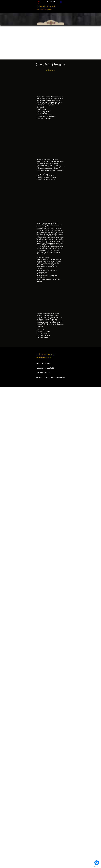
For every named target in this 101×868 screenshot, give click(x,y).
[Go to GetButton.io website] (97, 866)
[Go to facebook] (97, 863)
